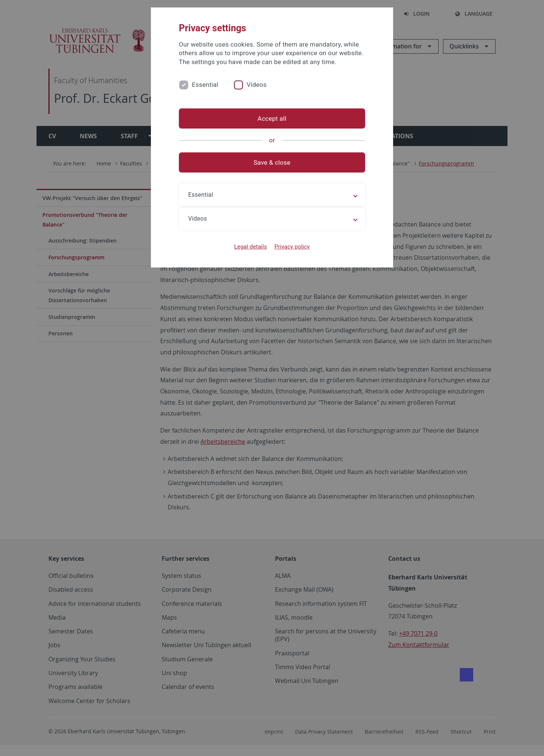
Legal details (251, 247)
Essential (205, 85)
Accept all (272, 118)
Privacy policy (292, 247)
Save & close (272, 162)
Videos (257, 85)
